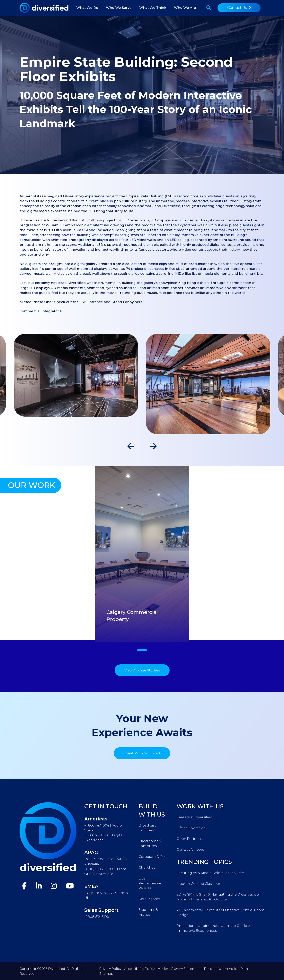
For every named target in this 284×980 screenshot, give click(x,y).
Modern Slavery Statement (179, 969)
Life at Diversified (191, 828)
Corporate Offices (153, 857)
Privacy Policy (110, 969)
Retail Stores (149, 899)
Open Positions (190, 839)
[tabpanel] (142, 554)
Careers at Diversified (195, 817)
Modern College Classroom (200, 884)
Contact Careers (190, 849)
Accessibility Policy (139, 969)
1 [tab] (142, 650)
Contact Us (237, 8)
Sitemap (106, 974)
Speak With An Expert (142, 753)
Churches (147, 867)
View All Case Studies (142, 670)
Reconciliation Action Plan (226, 969)
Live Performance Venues (150, 883)
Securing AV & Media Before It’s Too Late (210, 873)
